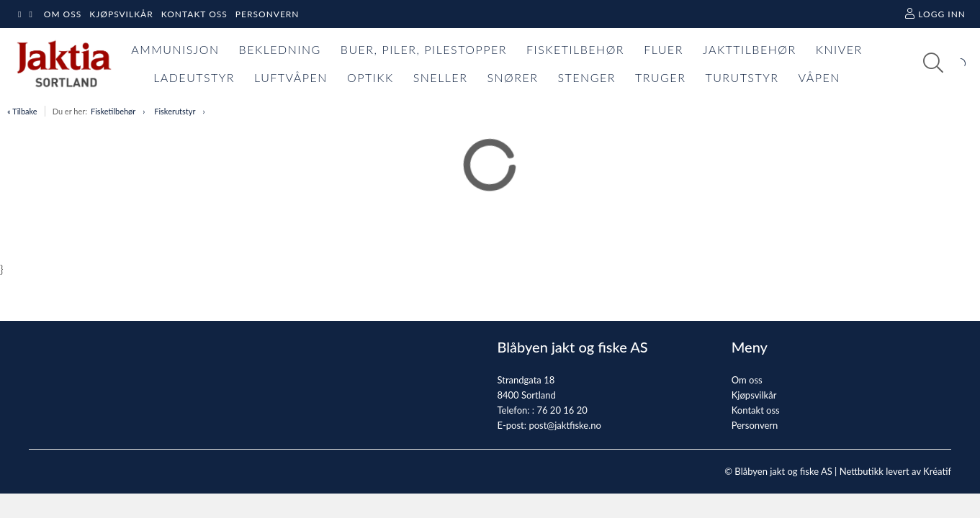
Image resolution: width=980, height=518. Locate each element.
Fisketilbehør (113, 111)
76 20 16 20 (562, 410)
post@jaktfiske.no (565, 425)
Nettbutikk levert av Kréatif (895, 471)
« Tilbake (22, 111)
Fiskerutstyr (175, 111)
